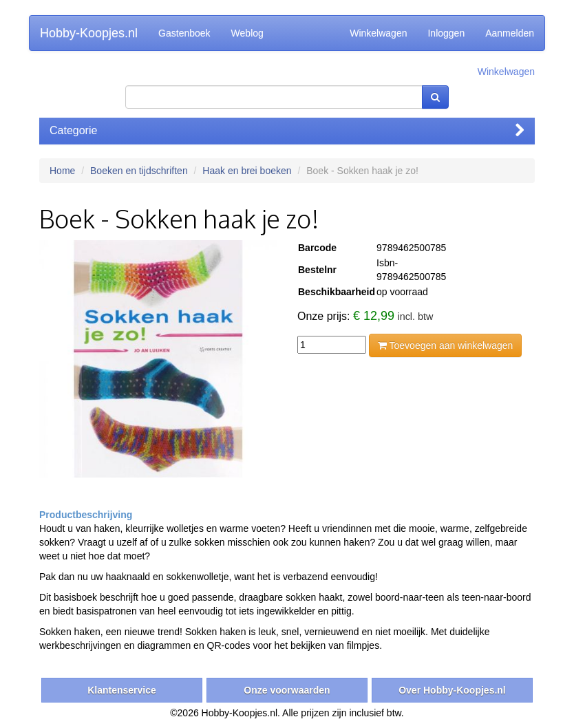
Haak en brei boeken (247, 171)
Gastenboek (184, 33)
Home (62, 171)
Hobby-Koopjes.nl (89, 33)
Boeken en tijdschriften (139, 171)
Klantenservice (122, 690)
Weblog (247, 33)
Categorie (287, 130)
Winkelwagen (378, 33)
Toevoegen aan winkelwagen (445, 345)
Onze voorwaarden (287, 690)
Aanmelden (510, 33)
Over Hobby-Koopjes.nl (452, 690)
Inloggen (446, 33)
